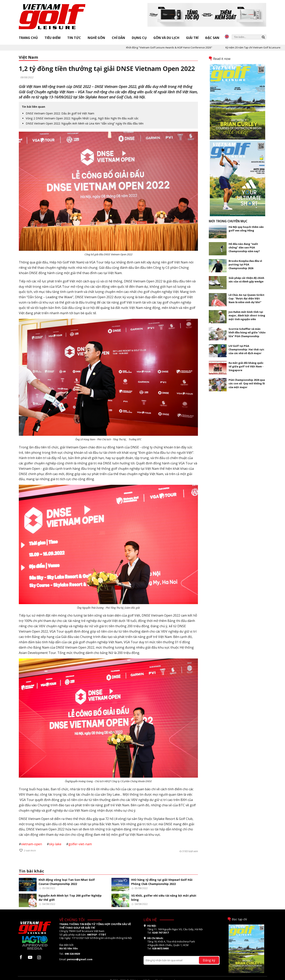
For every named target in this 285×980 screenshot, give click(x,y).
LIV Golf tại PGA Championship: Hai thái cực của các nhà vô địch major (246, 349)
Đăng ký (209, 960)
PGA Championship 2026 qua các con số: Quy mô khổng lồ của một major (247, 383)
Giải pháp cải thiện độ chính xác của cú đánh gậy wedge (246, 280)
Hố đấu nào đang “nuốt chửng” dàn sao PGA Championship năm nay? (244, 248)
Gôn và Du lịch (166, 38)
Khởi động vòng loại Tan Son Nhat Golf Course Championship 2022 (67, 882)
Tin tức (74, 38)
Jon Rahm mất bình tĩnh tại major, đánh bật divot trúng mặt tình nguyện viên (247, 316)
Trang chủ (28, 38)
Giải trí (192, 38)
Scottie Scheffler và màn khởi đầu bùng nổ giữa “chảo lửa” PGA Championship (247, 332)
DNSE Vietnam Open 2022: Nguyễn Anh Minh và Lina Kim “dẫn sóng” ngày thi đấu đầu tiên (85, 123)
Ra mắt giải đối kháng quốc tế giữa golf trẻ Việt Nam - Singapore (246, 366)
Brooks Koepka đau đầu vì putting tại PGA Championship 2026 (245, 265)
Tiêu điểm (53, 38)
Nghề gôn (96, 38)
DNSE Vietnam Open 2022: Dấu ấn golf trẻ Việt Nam (60, 113)
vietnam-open (32, 844)
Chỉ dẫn (118, 38)
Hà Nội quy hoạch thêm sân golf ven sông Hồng (246, 229)
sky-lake (55, 844)
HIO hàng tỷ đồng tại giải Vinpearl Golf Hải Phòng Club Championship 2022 (162, 882)
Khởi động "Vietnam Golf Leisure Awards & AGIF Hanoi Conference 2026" (175, 47)
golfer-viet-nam (80, 844)
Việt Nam (28, 57)
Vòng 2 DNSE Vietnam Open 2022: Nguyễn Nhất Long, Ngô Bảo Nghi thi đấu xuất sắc (82, 118)
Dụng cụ (139, 38)
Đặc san (212, 38)
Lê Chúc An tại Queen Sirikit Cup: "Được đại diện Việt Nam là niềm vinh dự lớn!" (247, 299)
